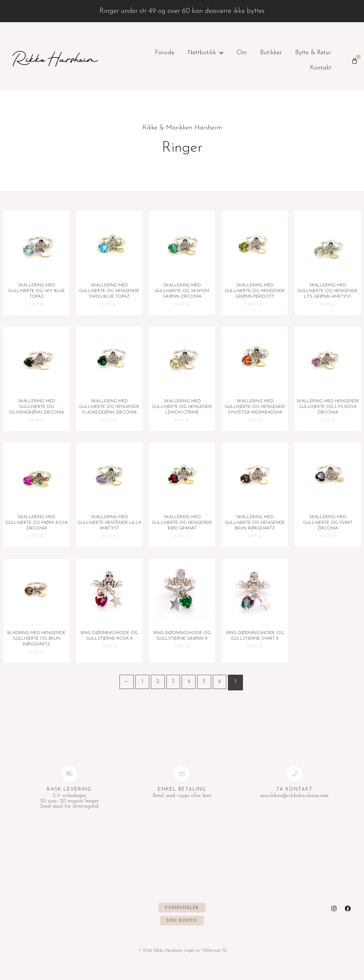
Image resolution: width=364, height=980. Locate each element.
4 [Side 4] (190, 685)
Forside (165, 53)
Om (242, 53)
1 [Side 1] (140, 685)
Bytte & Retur (313, 53)
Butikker (271, 53)
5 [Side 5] (206, 685)
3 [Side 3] (173, 685)
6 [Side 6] (223, 685)
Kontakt (321, 68)
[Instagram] (334, 911)
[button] (182, 910)
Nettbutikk (205, 53)
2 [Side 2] (157, 685)
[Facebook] (348, 911)
